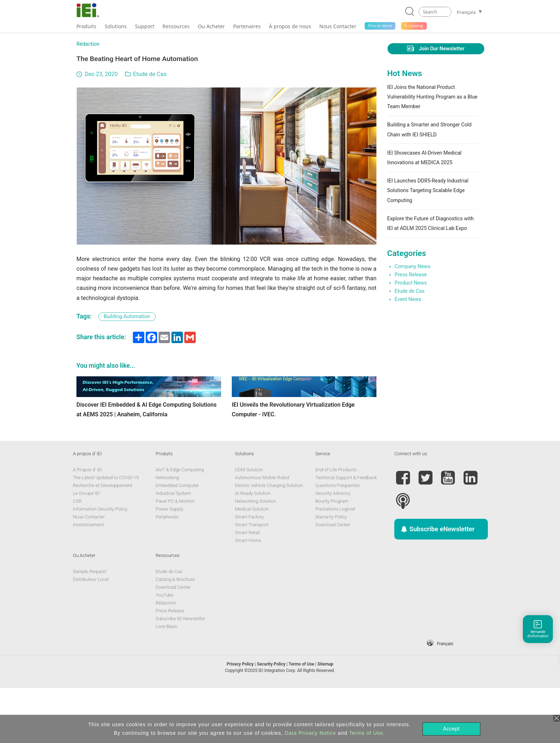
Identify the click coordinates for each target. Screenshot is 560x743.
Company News (413, 267)
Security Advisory (333, 548)
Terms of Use (366, 733)
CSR (77, 556)
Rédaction (88, 44)
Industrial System (173, 548)
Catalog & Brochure (175, 634)
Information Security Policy (100, 564)
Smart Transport (252, 579)
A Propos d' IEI (87, 524)
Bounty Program (332, 556)
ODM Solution (249, 524)
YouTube (165, 650)
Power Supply (170, 564)
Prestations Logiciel (335, 564)
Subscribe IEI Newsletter (181, 673)
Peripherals (167, 571)
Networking (167, 532)
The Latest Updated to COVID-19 (106, 532)
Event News (408, 299)
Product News (411, 283)
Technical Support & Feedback (346, 532)
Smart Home (248, 595)
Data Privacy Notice (310, 733)
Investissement (88, 579)
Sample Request (89, 626)
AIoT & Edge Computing (180, 524)
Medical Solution (252, 564)
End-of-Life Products (336, 524)
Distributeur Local (91, 634)
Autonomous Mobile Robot (262, 532)
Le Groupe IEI (86, 548)
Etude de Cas (150, 74)
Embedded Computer (177, 540)
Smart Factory (249, 571)
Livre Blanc (167, 681)
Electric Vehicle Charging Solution (269, 540)
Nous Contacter (89, 571)
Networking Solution (256, 556)
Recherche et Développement (103, 540)
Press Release (411, 275)
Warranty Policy (331, 571)
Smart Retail (247, 587)
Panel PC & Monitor (175, 556)
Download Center (333, 579)
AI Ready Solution (253, 548)
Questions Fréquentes (337, 540)
